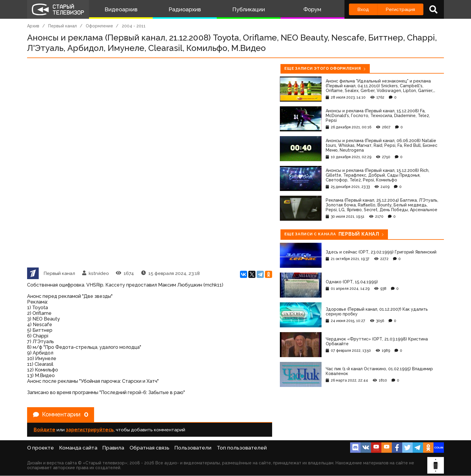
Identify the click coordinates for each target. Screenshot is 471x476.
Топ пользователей (242, 448)
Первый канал (63, 26)
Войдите (45, 430)
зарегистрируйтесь (90, 430)
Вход (363, 9)
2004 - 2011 (134, 26)
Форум (312, 9)
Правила (113, 448)
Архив (33, 26)
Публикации (249, 9)
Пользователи (193, 448)
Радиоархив (185, 9)
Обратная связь (149, 448)
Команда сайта (78, 448)
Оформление (99, 26)
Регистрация (400, 9)
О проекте (40, 448)
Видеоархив (121, 9)
